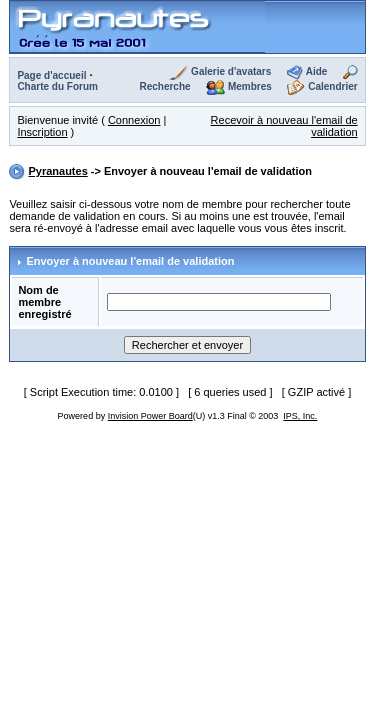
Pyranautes (57, 171)
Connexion (134, 120)
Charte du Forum (57, 86)
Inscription (42, 132)
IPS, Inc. (300, 416)
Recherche (164, 86)
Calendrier (332, 86)
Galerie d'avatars (231, 71)
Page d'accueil (51, 75)
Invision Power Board (150, 416)
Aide (317, 71)
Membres (250, 86)
